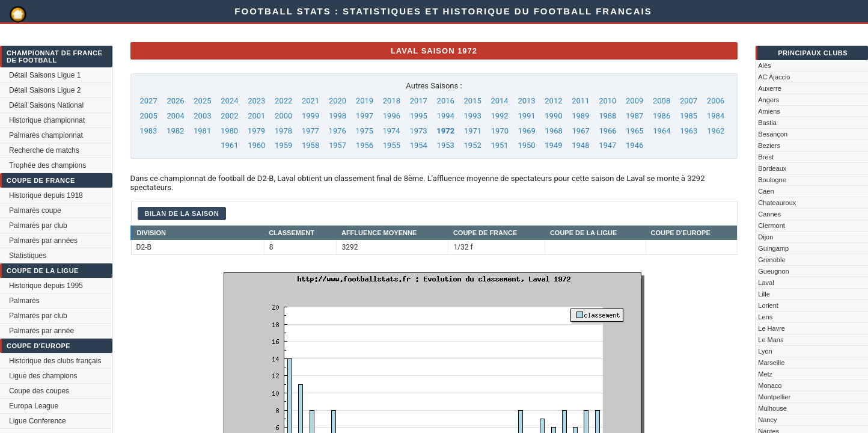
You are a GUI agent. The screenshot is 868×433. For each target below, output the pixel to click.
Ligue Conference (38, 421)
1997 (365, 116)
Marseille (771, 363)
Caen (766, 191)
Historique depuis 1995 (46, 286)
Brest (766, 157)
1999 (310, 116)
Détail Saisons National (46, 105)
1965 (634, 131)
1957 (338, 145)
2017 (419, 101)
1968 (554, 131)
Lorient (768, 306)
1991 (526, 116)
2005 (148, 116)
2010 (607, 101)
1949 (553, 145)
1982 (175, 131)
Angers (769, 100)
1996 (392, 116)
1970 (500, 131)
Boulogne (772, 180)
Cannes (769, 214)
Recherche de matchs (44, 150)
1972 (445, 131)
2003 (202, 116)
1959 (283, 145)
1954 (419, 145)
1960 (256, 145)
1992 (499, 116)
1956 (365, 145)
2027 (148, 101)
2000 (283, 116)
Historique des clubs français (55, 361)
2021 (310, 101)
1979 (256, 131)
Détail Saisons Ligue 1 (45, 75)
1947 (607, 145)
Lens (765, 317)
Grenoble (772, 260)
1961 (229, 145)
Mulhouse (772, 408)
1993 (473, 116)
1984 (716, 116)
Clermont (772, 226)
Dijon (766, 237)
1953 (446, 145)
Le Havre (772, 328)
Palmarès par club (38, 226)
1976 (338, 131)
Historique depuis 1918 (46, 195)
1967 (581, 131)
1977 (310, 131)
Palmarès (24, 301)
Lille (764, 294)
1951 (499, 145)
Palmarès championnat (46, 135)
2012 (553, 101)
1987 (634, 116)
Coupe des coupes (39, 391)
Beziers (769, 146)
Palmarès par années (43, 241)
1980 (229, 131)
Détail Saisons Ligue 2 (45, 90)
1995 (419, 116)
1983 (148, 131)
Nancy (767, 420)
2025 (202, 101)
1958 (310, 145)
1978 (283, 131)
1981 (202, 131)
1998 (338, 116)
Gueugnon (773, 271)
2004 (175, 116)
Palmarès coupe (35, 210)
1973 (418, 131)
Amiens (769, 111)
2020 (338, 101)
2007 (689, 101)
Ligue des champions (43, 376)
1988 (607, 116)
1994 (446, 116)
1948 (580, 145)
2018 (392, 101)
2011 (580, 101)
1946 (634, 145)
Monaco (770, 385)
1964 (662, 131)
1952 (473, 145)
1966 (607, 131)
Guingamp (773, 248)
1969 (527, 131)
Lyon (765, 351)
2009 (634, 101)
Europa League (34, 406)
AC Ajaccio (774, 77)
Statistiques (28, 256)
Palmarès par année (41, 331)
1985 (689, 116)
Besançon (773, 134)
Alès (764, 66)
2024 (229, 101)
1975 (365, 131)
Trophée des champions (47, 165)
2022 (283, 101)
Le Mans (771, 340)
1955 (392, 145)
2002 (229, 116)
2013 (526, 101)
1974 (391, 131)
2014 (499, 101)
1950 (526, 145)
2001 (256, 116)
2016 (446, 101)
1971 (473, 131)
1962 (716, 131)
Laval (766, 283)
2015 (473, 101)
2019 (365, 101)
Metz (765, 374)
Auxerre (770, 88)
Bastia (767, 123)
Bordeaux (772, 168)
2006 (716, 101)
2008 (662, 101)
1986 (662, 116)
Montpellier (774, 397)
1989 (580, 116)
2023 (256, 101)
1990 (553, 116)
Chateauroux (777, 203)
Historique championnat (47, 120)
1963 (689, 131)
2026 (175, 101)
